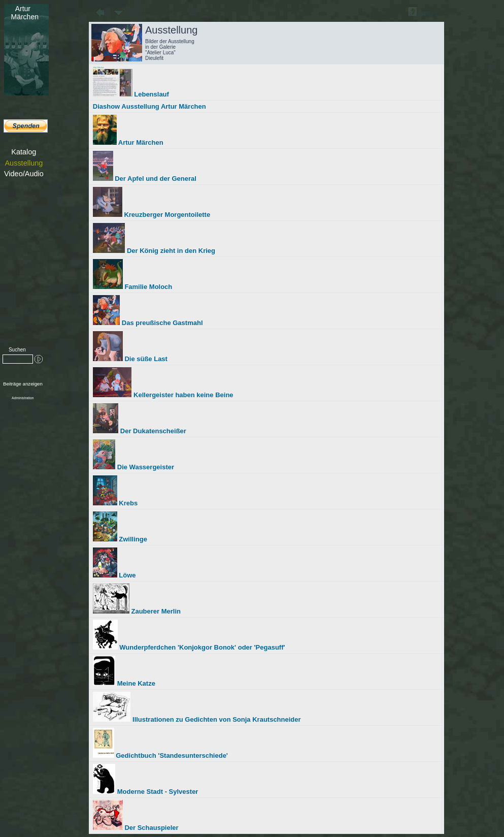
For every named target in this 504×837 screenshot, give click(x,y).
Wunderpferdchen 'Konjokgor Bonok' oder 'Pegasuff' (189, 647)
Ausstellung (24, 163)
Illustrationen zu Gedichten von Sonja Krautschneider (197, 719)
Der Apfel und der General (145, 179)
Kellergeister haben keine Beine (163, 395)
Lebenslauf (131, 94)
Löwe (114, 575)
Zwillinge (120, 539)
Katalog (24, 152)
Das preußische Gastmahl (148, 323)
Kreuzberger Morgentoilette (152, 215)
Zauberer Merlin (137, 611)
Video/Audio (24, 174)
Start (423, 13)
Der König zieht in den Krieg (154, 251)
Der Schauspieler (136, 828)
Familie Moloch (133, 287)
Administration (23, 398)
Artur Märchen (128, 142)
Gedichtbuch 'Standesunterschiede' (160, 755)
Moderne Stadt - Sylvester (146, 792)
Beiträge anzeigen (23, 384)
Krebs (115, 503)
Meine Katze (124, 683)
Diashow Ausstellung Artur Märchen (149, 106)
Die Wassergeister (133, 467)
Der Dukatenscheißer (140, 431)
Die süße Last (130, 359)
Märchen (23, 13)
